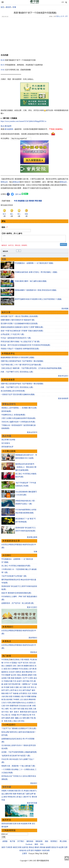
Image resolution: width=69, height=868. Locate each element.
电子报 (12, 842)
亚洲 (15, 825)
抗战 (33, 713)
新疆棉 (26, 667)
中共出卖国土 (24, 670)
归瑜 (31, 792)
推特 (36, 845)
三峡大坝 (20, 667)
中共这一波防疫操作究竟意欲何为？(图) (16, 339)
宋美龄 (14, 716)
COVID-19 (7, 664)
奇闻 (6, 722)
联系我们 (54, 842)
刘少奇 (29, 716)
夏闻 (7, 795)
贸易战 (14, 664)
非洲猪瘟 (16, 698)
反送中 (19, 682)
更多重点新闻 (32, 538)
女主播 (29, 707)
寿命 (15, 722)
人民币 (12, 691)
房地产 (29, 691)
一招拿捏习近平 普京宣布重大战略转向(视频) (18, 396)
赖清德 (25, 676)
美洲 (3, 825)
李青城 (10, 798)
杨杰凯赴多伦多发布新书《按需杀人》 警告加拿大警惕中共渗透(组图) (26, 468)
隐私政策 (39, 842)
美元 (33, 688)
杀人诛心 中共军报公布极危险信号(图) (16, 567)
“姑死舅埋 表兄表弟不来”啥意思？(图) (16, 757)
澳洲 (22, 713)
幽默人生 (19, 719)
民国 (25, 713)
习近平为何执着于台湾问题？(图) (14, 577)
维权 (11, 701)
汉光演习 (12, 673)
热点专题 (7, 437)
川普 (22, 661)
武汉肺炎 (16, 661)
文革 (19, 722)
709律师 (16, 701)
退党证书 (55, 848)
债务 (25, 688)
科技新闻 (24, 825)
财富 (7, 695)
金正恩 (13, 676)
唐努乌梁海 (16, 704)
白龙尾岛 (30, 704)
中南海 (6, 682)
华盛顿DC (38, 852)
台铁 (14, 667)
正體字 (25, 855)
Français (32, 855)
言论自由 (22, 707)
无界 (66, 848)
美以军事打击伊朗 (8, 441)
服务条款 (30, 842)
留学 (15, 710)
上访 (21, 701)
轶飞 (35, 792)
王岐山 (19, 676)
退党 (23, 673)
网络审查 (32, 701)
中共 (3, 676)
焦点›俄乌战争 (6, 126)
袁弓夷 (32, 670)
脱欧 (17, 688)
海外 (12, 713)
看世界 (8, 7)
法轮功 (26, 701)
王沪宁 (25, 679)
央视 (34, 707)
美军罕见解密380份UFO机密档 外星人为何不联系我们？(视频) (38, 300)
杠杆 (29, 688)
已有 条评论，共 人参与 (12, 233)
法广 (30, 685)
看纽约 (37, 848)
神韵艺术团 (17, 848)
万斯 (9, 679)
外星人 (10, 722)
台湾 (20, 695)
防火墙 (6, 701)
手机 (32, 719)
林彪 (24, 716)
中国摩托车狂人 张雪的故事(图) (13, 416)
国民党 (19, 673)
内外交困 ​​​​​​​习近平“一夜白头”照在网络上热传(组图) (19, 317)
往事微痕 (15, 670)
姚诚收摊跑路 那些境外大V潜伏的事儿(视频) (17, 359)
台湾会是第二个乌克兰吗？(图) (12, 335)
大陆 (22, 698)
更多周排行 (33, 639)
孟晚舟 (30, 676)
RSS (42, 845)
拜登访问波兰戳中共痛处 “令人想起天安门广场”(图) (20, 343)
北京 (30, 695)
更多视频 (65, 310)
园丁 (24, 795)
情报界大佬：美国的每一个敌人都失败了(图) (18, 767)
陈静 (15, 795)
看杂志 (32, 848)
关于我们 (21, 842)
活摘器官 (9, 667)
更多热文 (34, 653)
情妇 (28, 682)
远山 (3, 795)
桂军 (29, 713)
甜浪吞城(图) (6, 412)
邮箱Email (4, 835)
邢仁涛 (16, 798)
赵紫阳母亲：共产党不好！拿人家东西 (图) (18, 604)
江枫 (24, 798)
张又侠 (25, 664)
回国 (31, 710)
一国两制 (24, 685)
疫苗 (5, 670)
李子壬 (29, 798)
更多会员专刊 (32, 433)
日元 (20, 691)
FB (5, 688)
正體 (63, 2)
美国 (13, 679)
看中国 (18, 685)
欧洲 (7, 825)
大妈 (3, 698)
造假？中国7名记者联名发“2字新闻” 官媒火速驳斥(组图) (22, 332)
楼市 (34, 691)
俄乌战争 (5, 828)
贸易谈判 (18, 679)
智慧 (24, 719)
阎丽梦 (8, 676)
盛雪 (28, 795)
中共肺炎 (5, 661)
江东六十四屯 (7, 704)
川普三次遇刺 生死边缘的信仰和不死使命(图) (18, 419)
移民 (7, 710)
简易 (16, 792)
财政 (3, 695)
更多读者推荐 (63, 400)
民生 (7, 713)
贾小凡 (21, 792)
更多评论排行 (63, 377)
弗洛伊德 (29, 673)
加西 (48, 852)
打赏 (57, 16)
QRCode (18, 194)
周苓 (11, 795)
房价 (7, 698)
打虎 (9, 685)
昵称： (5, 227)
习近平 (20, 664)
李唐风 (19, 795)
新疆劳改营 (14, 707)
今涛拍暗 (10, 792)
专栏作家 (7, 788)
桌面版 (5, 842)
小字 (66, 16)
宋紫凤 (4, 792)
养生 (23, 722)
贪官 (24, 682)
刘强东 (34, 695)
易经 (13, 719)
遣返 (23, 710)
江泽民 (31, 679)
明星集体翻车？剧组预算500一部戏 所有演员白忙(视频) (36, 291)
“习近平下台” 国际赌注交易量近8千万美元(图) (19, 730)
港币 (24, 691)
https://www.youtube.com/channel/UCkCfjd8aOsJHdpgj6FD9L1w (24, 121)
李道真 (26, 792)
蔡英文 (25, 695)
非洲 (19, 825)
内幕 (11, 682)
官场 (13, 685)
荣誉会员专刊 (9, 405)
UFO (34, 673)
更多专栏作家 (32, 804)
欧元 (16, 691)
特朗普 (27, 661)
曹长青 (34, 798)
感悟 (28, 719)
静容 (5, 798)
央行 (21, 688)
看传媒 (43, 848)
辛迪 (3, 801)
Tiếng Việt (39, 855)
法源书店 (25, 848)
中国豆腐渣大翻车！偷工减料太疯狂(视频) (31, 282)
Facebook (29, 845)
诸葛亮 (8, 719)
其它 (34, 825)
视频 (4, 260)
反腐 (5, 685)
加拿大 (13, 688)
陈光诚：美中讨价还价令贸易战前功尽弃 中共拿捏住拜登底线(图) (25, 346)
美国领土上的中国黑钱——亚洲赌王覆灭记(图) (19, 409)
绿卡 (3, 713)
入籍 (34, 710)
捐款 (47, 842)
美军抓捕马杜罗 (7, 448)
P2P (25, 698)
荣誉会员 (4, 182)
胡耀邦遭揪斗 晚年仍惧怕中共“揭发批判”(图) (18, 321)
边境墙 (4, 679)
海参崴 (16, 695)
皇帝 (3, 719)
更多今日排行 (32, 608)
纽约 (32, 852)
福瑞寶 (48, 848)
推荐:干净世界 (7, 848)
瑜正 (20, 798)
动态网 (61, 848)
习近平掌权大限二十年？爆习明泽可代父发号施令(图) (21, 366)
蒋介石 (8, 716)
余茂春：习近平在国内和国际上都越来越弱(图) (19, 753)
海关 (19, 710)
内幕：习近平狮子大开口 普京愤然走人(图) (17, 373)
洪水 (9, 670)
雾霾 (29, 698)
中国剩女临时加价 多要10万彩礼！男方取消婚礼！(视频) (36, 273)
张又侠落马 (6, 444)
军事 (14, 7)
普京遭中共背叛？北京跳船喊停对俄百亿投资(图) (19, 325)
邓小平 (19, 716)
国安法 (32, 667)
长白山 (24, 704)
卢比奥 (32, 661)
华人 (3, 710)
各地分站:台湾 (25, 852)
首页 (2, 7)
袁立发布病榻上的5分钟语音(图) (13, 392)
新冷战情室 (9, 129)
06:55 (3, 65)
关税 (35, 676)
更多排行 (34, 784)
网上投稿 (63, 842)
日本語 (45, 855)
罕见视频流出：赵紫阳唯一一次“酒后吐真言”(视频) (34, 264)
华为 (32, 682)
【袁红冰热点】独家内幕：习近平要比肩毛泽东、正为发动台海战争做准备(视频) (31, 369)
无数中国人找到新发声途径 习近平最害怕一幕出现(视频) (22, 362)
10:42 (3, 70)
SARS (7, 707)
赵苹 (32, 795)
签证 (27, 710)
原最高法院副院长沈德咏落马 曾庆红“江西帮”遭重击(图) (22, 328)
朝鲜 (8, 688)
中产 (11, 695)
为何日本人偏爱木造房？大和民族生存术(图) (18, 423)
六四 (30, 664)
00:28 (3, 60)
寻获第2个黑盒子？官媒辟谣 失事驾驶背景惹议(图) (20, 350)
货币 (7, 691)
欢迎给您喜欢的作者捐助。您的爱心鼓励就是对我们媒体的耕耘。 (25, 134)
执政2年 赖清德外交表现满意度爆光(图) (16, 594)
